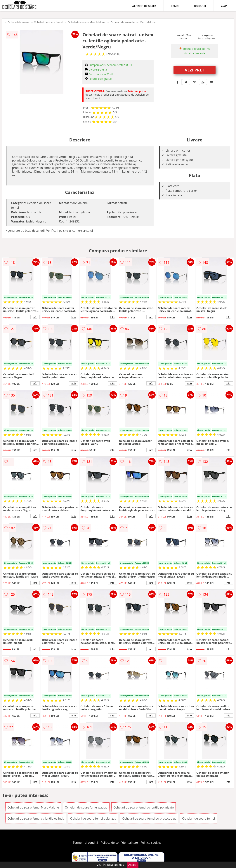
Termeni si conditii (85, 843)
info (35, 317)
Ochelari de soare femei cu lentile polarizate (144, 807)
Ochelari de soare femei (48, 22)
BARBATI (200, 6)
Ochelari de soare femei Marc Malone (133, 22)
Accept (133, 865)
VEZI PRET (195, 70)
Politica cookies (151, 843)
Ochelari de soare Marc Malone (87, 22)
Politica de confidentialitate (119, 843)
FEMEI (175, 6)
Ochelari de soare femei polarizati (93, 818)
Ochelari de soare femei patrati (86, 807)
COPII (225, 6)
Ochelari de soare (144, 6)
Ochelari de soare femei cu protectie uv (149, 818)
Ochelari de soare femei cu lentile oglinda (36, 818)
